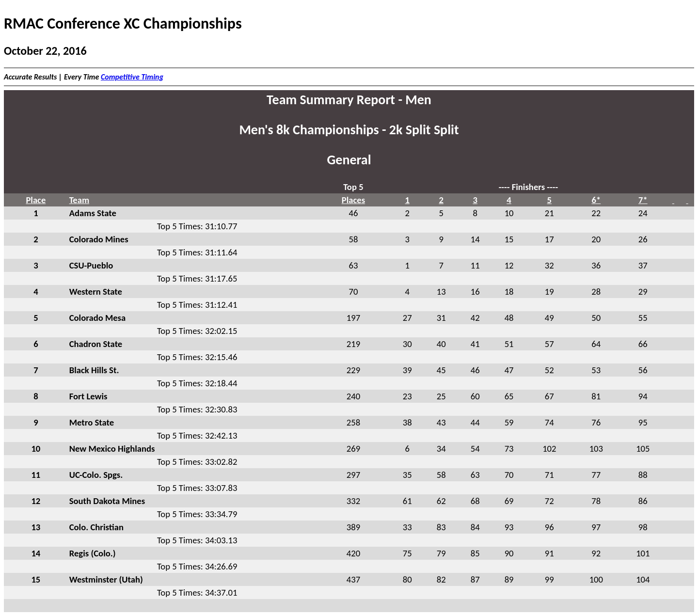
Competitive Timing (132, 77)
